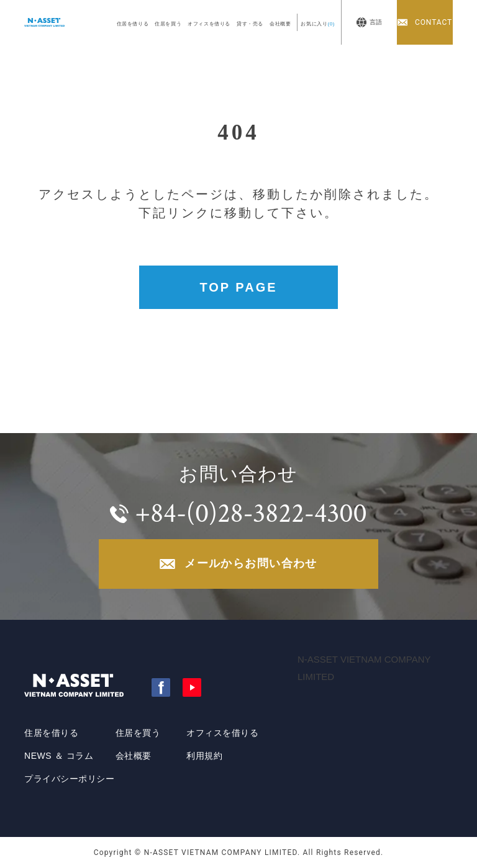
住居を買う (168, 24)
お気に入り (318, 24)
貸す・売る (250, 24)
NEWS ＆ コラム (59, 756)
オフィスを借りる (209, 24)
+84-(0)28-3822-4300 (251, 513)
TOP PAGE (238, 287)
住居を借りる (133, 24)
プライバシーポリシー (70, 779)
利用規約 (204, 756)
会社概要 (280, 24)
